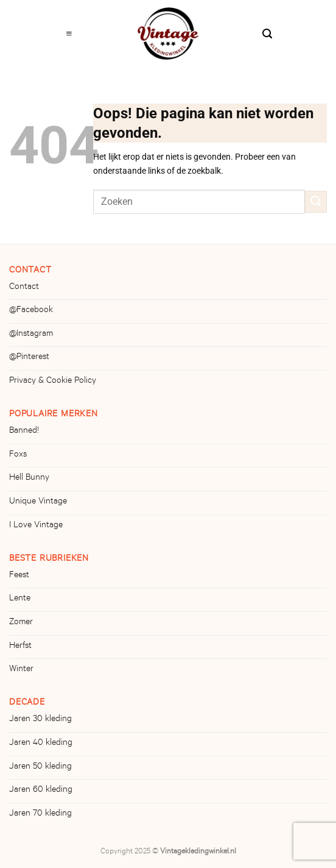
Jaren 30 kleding (40, 720)
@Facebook (31, 311)
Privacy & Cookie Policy (53, 382)
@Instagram (31, 335)
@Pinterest (29, 358)
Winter (21, 670)
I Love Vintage (36, 526)
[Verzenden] (316, 202)
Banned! (24, 432)
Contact (24, 288)
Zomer (21, 623)
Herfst (20, 647)
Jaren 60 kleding (41, 791)
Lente (20, 599)
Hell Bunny (29, 478)
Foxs (18, 455)
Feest (19, 576)
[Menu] (69, 31)
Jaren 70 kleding (40, 814)
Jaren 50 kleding (40, 767)
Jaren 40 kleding (41, 744)
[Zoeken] (268, 31)
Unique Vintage (38, 502)
